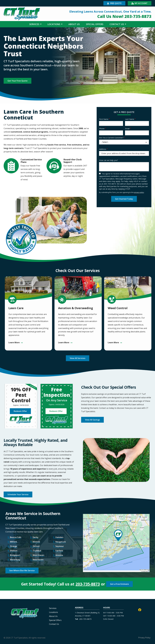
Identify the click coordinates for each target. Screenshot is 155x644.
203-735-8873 (88, 584)
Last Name (130, 119)
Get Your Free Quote (17, 81)
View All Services (78, 358)
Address (103, 149)
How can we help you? (108, 160)
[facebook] (140, 609)
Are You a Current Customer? (111, 138)
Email (127, 129)
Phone (102, 129)
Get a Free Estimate (119, 584)
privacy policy (139, 192)
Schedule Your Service (18, 494)
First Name (104, 119)
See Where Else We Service (22, 570)
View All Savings (92, 420)
